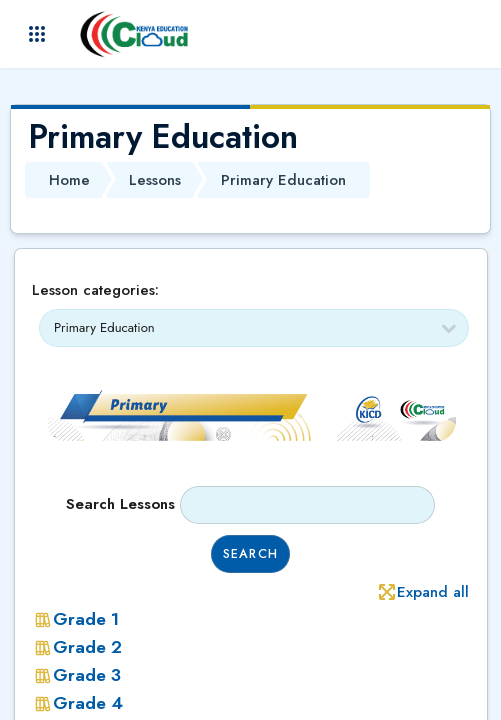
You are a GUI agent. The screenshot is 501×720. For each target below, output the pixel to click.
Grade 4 (88, 703)
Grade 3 (87, 675)
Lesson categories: (95, 290)
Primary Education (283, 180)
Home (69, 180)
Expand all (433, 592)
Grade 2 (87, 647)
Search (250, 554)
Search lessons (120, 504)
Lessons (155, 180)
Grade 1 (86, 619)
